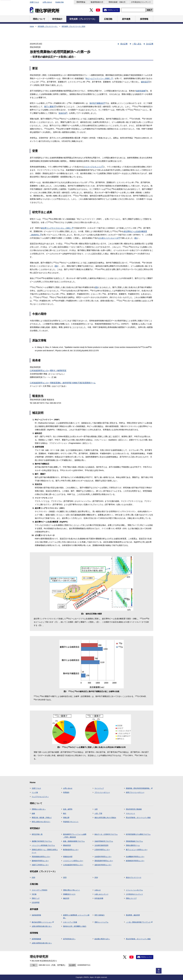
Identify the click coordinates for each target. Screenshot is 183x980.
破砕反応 (145, 82)
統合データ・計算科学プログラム (106, 834)
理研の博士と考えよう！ (72, 890)
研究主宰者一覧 (37, 834)
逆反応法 (63, 113)
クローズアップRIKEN (40, 890)
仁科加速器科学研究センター (73, 865)
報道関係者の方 (97, 2)
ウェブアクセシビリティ (40, 797)
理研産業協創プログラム (134, 841)
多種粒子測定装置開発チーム (84, 383)
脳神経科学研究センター (40, 861)
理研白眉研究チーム (133, 845)
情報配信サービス (69, 894)
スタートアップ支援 (70, 922)
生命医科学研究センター (103, 857)
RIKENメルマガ (113, 10)
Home (32, 26)
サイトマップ (99, 788)
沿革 (96, 809)
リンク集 (35, 792)
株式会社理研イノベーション (43, 922)
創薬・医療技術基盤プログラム (74, 841)
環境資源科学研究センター (104, 861)
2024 (96, 877)
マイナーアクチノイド (94, 167)
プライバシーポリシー (102, 792)
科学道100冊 (99, 898)
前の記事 (124, 44)
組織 (33, 813)
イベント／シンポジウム (134, 890)
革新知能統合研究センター (41, 857)
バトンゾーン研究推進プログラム (43, 845)
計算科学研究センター (102, 850)
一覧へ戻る (137, 44)
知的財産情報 (36, 915)
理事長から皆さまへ (39, 809)
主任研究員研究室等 (101, 845)
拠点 (65, 813)
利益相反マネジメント (71, 822)
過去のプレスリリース (134, 877)
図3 (97, 287)
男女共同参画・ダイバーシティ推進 (138, 818)
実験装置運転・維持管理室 (61, 383)
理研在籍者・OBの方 (117, 2)
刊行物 (34, 894)
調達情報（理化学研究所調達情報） (139, 788)
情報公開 (66, 818)
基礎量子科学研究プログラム (42, 841)
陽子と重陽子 (50, 107)
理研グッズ (36, 898)
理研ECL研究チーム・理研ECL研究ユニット (45, 851)
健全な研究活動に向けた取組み (105, 818)
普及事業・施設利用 (133, 915)
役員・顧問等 (68, 809)
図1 (136, 238)
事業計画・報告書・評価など (42, 818)
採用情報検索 (36, 939)
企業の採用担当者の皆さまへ (42, 926)
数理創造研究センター (71, 850)
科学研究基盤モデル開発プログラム (138, 834)
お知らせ (98, 890)
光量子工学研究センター (40, 865)
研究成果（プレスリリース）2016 (73, 26)
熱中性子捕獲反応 (97, 103)
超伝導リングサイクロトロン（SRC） (57, 228)
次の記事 (150, 44)
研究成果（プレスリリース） (48, 26)
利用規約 (66, 792)
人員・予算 (98, 813)
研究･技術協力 (100, 915)
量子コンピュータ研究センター (137, 850)
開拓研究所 (67, 845)
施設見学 (66, 898)
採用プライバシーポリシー (135, 792)
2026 (34, 877)
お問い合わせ (47, 2)
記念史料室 (36, 902)
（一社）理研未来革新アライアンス (139, 922)
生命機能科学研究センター (135, 857)
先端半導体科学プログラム (104, 841)
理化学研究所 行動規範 (134, 809)
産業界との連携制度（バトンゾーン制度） (76, 916)
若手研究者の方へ (69, 939)
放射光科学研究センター (103, 865)
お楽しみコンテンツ (101, 894)
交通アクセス (34, 2)
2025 (65, 877)
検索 (149, 10)
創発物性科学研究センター (135, 861)
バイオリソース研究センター (73, 861)
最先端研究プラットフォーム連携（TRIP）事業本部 (75, 836)
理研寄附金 (81, 2)
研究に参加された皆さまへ (41, 822)
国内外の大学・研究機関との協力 (75, 926)
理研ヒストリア (131, 898)
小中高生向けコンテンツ (141, 2)
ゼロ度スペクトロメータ (109, 238)
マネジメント (131, 813)
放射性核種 (141, 91)
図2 (56, 266)
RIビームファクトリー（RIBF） (99, 78)
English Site (60, 2)
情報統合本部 (68, 857)
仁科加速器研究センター (40, 371)
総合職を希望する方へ (102, 939)
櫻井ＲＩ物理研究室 (58, 371)
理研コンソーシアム (101, 922)
